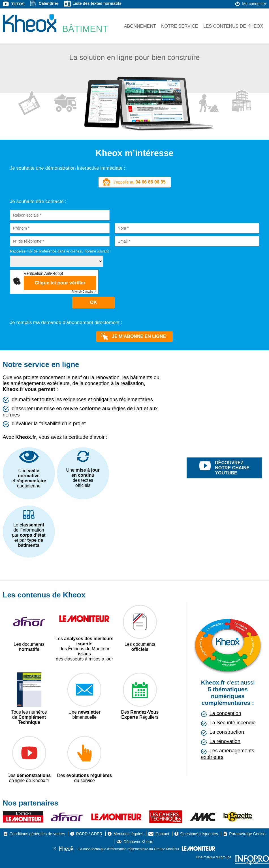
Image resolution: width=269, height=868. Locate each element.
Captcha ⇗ (84, 292)
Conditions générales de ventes (37, 834)
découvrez (231, 468)
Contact (162, 834)
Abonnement (140, 26)
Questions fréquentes (199, 834)
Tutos (18, 4)
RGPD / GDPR (89, 834)
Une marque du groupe (233, 857)
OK (93, 302)
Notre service (180, 26)
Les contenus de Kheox (233, 26)
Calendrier (49, 3)
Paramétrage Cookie (247, 834)
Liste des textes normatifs (97, 3)
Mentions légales (128, 834)
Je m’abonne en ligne (133, 336)
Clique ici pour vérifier (60, 283)
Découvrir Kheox (138, 842)
